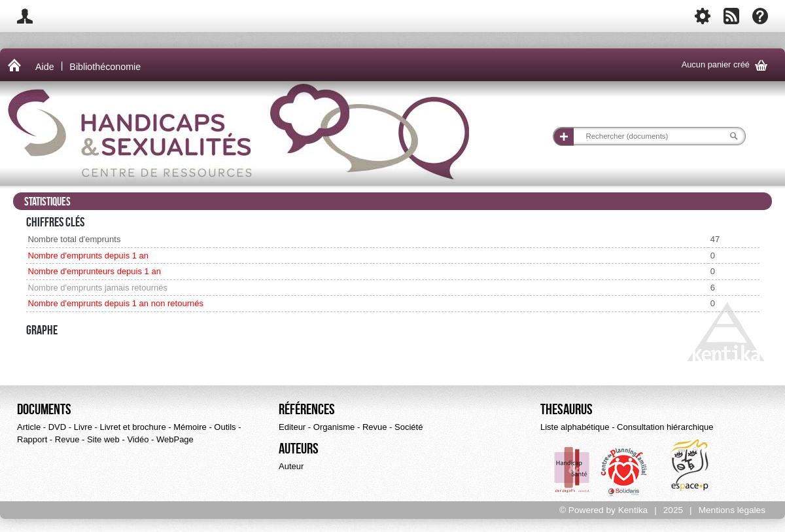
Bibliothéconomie (105, 67)
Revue (67, 439)
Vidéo (138, 439)
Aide (45, 67)
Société (409, 427)
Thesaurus (567, 410)
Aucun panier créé (727, 65)
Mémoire (190, 427)
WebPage (175, 439)
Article (29, 427)
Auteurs (299, 449)
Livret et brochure (132, 427)
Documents (44, 410)
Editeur (292, 427)
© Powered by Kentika (603, 510)
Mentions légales (732, 510)
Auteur (291, 466)
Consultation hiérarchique (665, 427)
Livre (83, 427)
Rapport (32, 439)
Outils (225, 427)
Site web (103, 439)
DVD (57, 427)
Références (307, 410)
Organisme (334, 427)
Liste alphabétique (575, 427)
